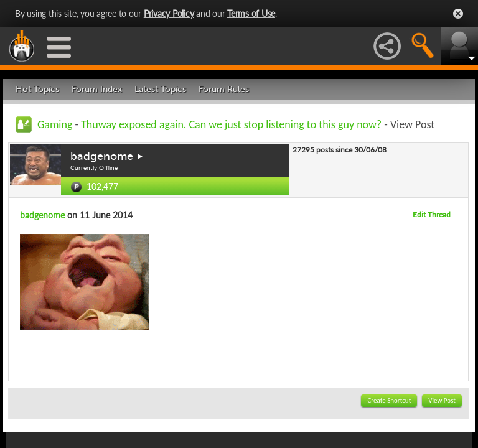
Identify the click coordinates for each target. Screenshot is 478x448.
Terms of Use (251, 13)
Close (458, 14)
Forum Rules (224, 89)
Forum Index (97, 89)
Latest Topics (160, 89)
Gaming (55, 124)
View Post (442, 400)
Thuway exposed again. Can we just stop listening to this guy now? (232, 124)
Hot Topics (37, 89)
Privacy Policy (169, 13)
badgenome (102, 156)
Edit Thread (432, 214)
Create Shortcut (389, 400)
